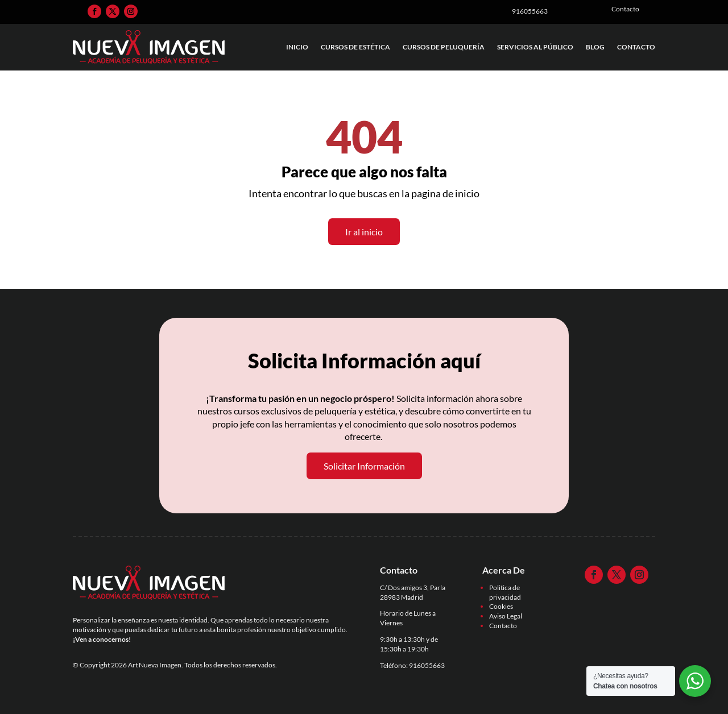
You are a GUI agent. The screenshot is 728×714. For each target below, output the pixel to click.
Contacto (636, 47)
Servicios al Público (535, 47)
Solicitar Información (364, 466)
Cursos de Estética (355, 47)
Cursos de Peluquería (444, 47)
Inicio (297, 47)
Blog (595, 47)
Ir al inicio (364, 232)
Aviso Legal (506, 616)
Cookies (501, 606)
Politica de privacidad (505, 592)
